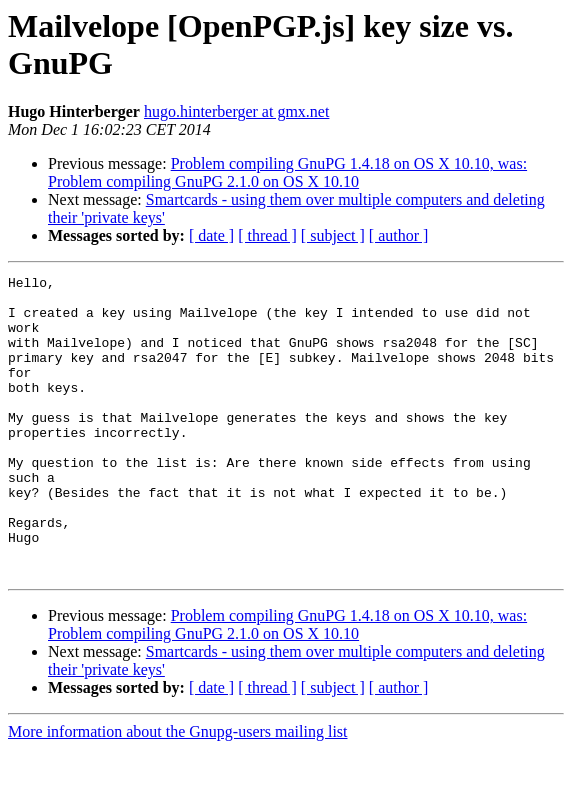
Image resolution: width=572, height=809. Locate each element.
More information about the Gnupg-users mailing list (178, 791)
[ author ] (399, 235)
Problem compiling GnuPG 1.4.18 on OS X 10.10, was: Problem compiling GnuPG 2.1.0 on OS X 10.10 (287, 172)
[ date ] (211, 235)
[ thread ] (267, 235)
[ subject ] (333, 235)
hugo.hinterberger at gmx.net (236, 111)
